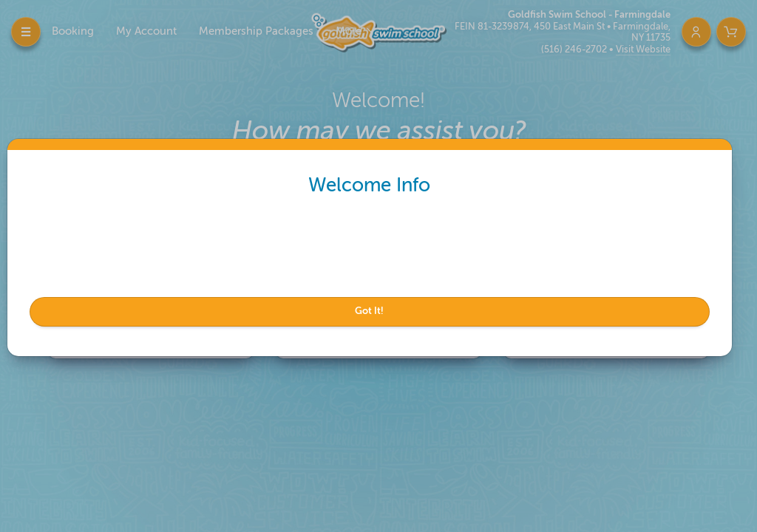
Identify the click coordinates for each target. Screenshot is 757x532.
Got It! (374, 311)
